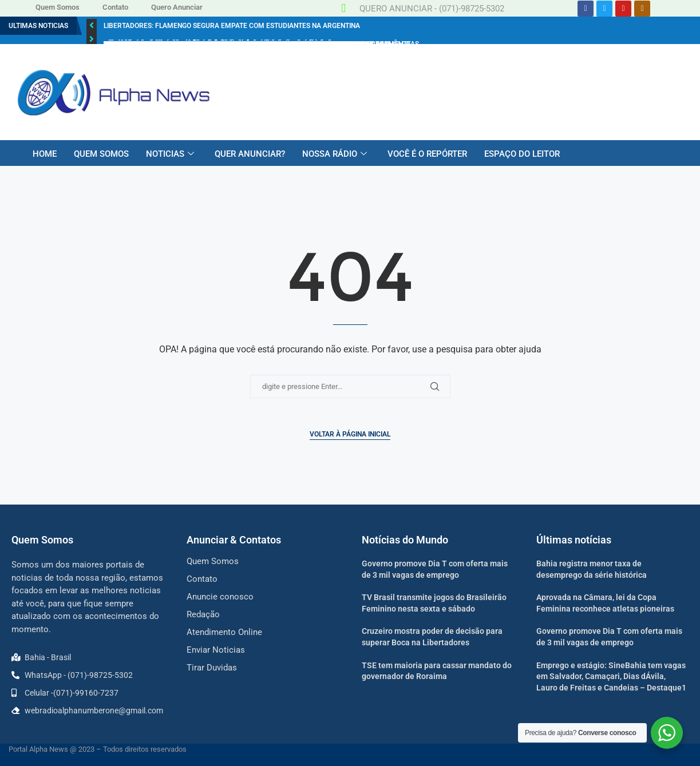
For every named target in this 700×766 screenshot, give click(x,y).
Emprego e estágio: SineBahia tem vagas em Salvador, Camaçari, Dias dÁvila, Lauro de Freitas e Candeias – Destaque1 (611, 676)
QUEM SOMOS (101, 154)
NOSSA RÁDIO (335, 154)
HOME (45, 154)
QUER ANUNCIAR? (250, 154)
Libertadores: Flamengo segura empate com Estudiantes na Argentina (232, 26)
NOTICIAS (170, 154)
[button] (92, 26)
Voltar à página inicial (350, 434)
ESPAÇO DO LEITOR (522, 154)
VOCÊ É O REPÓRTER (427, 154)
